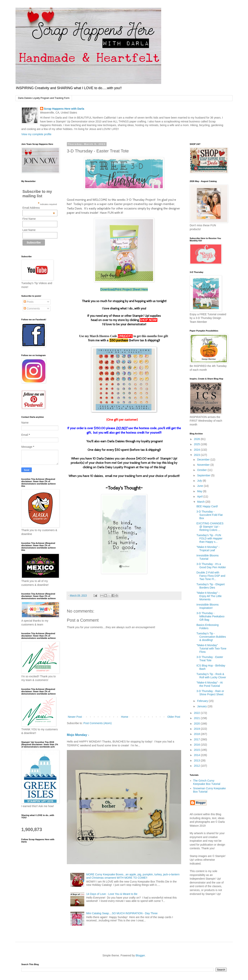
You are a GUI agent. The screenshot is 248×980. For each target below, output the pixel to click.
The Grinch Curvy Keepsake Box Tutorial (207, 782)
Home (124, 717)
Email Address (39, 208)
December (204, 460)
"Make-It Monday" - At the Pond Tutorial (210, 684)
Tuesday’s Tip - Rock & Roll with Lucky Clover (211, 676)
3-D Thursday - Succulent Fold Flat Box (210, 515)
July (200, 481)
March (201, 502)
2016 (197, 745)
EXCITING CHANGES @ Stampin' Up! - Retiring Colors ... (210, 527)
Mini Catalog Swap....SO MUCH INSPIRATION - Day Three (122, 913)
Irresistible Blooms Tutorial (208, 557)
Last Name (29, 230)
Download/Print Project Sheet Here (124, 289)
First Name (29, 219)
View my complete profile (36, 134)
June (200, 486)
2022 (197, 713)
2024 (197, 450)
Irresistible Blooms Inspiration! (208, 606)
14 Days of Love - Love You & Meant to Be (112, 894)
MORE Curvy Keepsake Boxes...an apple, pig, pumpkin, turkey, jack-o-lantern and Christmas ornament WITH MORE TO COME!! (133, 876)
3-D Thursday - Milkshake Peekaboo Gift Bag (210, 616)
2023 (197, 455)
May (200, 491)
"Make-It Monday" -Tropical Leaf (208, 549)
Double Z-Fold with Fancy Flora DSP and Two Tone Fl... (211, 576)
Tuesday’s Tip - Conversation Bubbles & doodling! (211, 637)
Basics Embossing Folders (208, 627)
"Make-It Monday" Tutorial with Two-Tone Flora (211, 648)
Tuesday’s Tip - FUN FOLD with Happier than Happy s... (209, 538)
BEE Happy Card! (207, 506)
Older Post (174, 717)
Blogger (140, 955)
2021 (197, 718)
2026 (197, 439)
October (202, 470)
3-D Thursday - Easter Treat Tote (210, 659)
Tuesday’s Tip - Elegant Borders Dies (211, 586)
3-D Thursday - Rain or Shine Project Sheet (210, 693)
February (203, 701)
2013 (197, 760)
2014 (197, 755)
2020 (197, 724)
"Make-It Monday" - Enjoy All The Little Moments (209, 596)
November (204, 465)
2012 (197, 766)
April (200, 496)
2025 (197, 444)
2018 (197, 734)
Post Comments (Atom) (98, 723)
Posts (29, 302)
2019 (197, 729)
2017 (197, 739)
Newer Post (75, 717)
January (202, 706)
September (204, 475)
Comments (32, 308)
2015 (197, 750)
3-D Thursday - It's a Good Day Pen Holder (211, 566)
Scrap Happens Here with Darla (64, 109)
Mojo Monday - (78, 735)
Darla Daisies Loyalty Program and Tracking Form (44, 98)
